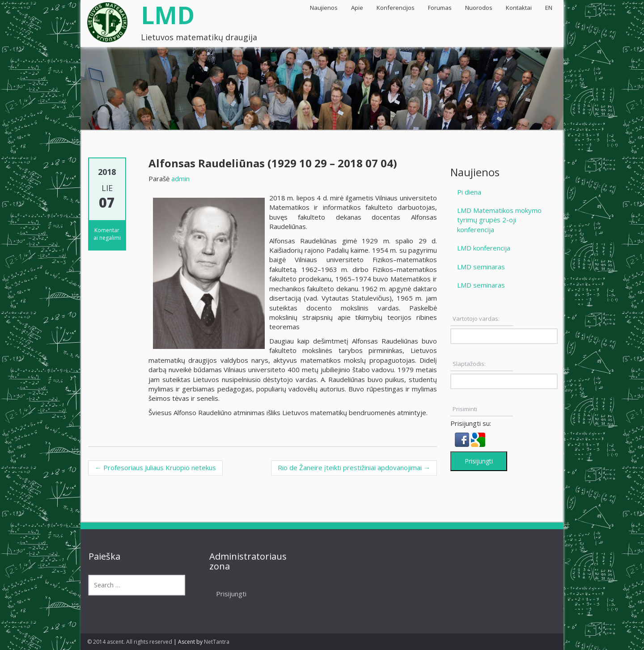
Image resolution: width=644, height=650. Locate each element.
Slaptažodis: (469, 364)
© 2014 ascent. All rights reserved (130, 642)
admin (180, 178)
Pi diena (469, 192)
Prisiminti (465, 409)
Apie (357, 8)
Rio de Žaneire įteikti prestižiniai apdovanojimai (354, 467)
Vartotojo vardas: (476, 319)
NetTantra (217, 642)
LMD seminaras (481, 267)
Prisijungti (479, 461)
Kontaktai (519, 8)
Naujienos (324, 8)
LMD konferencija (484, 248)
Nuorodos (479, 8)
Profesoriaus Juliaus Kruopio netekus (155, 467)
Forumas (440, 8)
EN (549, 8)
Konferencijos (396, 8)
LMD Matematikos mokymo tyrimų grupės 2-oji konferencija (499, 220)
